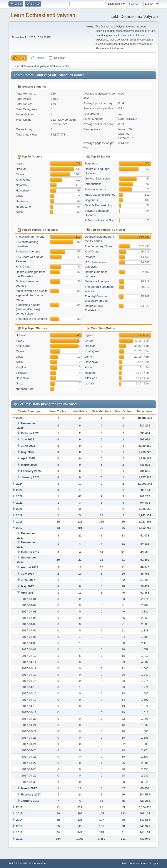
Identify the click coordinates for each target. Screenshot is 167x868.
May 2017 (28, 586)
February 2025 (31, 471)
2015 (19, 813)
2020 (19, 509)
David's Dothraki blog (99, 205)
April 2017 (28, 593)
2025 (19, 418)
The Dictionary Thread (30, 237)
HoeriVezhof (24, 207)
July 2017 (28, 574)
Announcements (95, 189)
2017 (19, 528)
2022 (19, 496)
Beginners (91, 163)
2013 (19, 826)
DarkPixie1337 (128, 119)
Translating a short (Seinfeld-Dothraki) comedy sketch (28, 309)
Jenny (89, 357)
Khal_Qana (23, 180)
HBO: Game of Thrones (100, 195)
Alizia (19, 212)
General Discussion (97, 179)
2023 (19, 490)
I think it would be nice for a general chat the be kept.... (32, 295)
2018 (19, 522)
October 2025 (30, 433)
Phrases (90, 257)
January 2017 (30, 801)
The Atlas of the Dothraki (32, 319)
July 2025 (28, 439)
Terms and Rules (138, 863)
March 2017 (29, 788)
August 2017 (29, 567)
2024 (19, 484)
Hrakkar (21, 169)
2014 (19, 820)
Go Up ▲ (154, 863)
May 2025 (28, 452)
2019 (19, 515)
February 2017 (31, 794)
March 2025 (29, 465)
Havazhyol (23, 190)
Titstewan (22, 373)
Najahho (21, 185)
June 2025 (28, 446)
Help (125, 863)
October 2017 (30, 552)
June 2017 (28, 580)
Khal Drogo (23, 266)
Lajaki (20, 196)
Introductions (93, 184)
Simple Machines (38, 863)
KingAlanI (22, 367)
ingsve (20, 163)
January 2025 (30, 477)
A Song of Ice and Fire (99, 220)
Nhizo (20, 383)
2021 (19, 503)
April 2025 (28, 458)
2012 (19, 832)
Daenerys (22, 201)
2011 (19, 839)
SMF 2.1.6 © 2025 (18, 863)
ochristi (89, 383)
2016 (19, 807)
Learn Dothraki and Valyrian (43, 15)
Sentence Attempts (28, 251)
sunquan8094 (25, 389)
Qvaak (20, 174)
